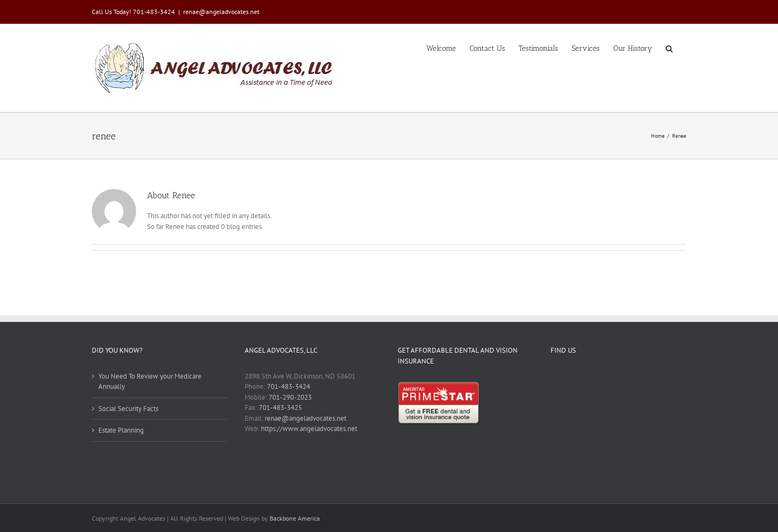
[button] (669, 48)
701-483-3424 (289, 386)
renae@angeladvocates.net (221, 12)
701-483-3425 (280, 408)
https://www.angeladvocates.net (309, 429)
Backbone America (295, 518)
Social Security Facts (128, 409)
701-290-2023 (290, 397)
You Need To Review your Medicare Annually (150, 382)
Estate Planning (121, 430)
